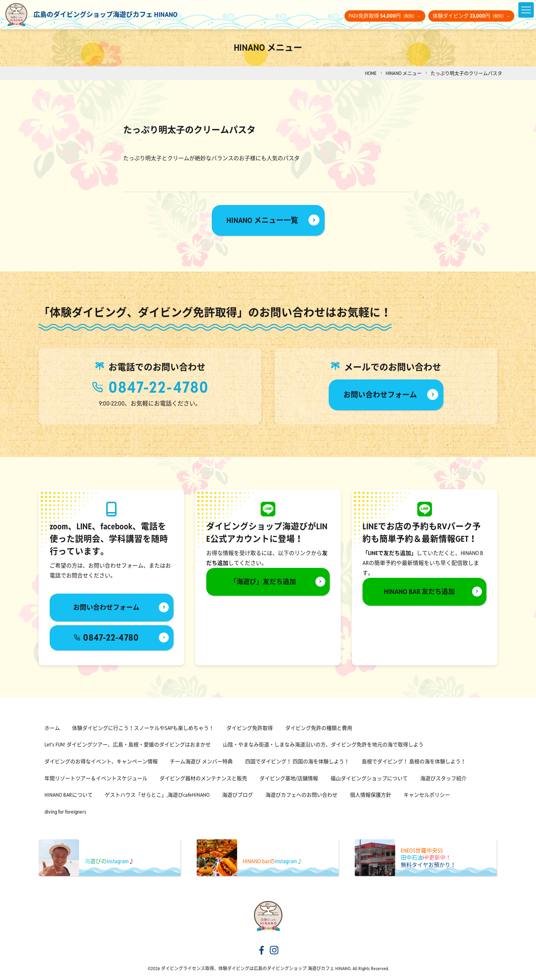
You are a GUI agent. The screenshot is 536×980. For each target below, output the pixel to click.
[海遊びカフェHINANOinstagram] (274, 951)
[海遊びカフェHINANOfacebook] (262, 951)
